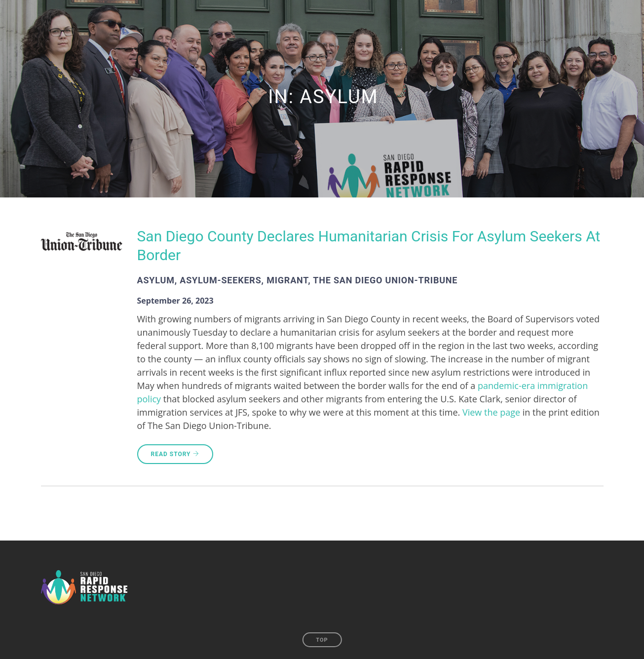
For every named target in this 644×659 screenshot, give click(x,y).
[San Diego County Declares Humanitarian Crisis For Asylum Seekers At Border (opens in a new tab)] (370, 257)
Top (322, 640)
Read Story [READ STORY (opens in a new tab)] (175, 454)
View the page (491, 412)
